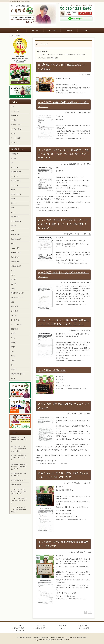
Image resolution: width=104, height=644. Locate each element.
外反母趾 (60, 55)
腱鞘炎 (13, 347)
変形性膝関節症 (16, 172)
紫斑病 (13, 378)
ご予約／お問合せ (17, 129)
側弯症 (13, 333)
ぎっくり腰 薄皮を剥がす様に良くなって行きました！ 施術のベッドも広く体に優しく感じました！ (63, 224)
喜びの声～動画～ (17, 125)
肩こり (13, 271)
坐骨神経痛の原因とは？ (19, 480)
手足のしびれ (15, 257)
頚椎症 (13, 289)
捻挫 (12, 351)
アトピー (14, 338)
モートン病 (14, 167)
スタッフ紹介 (52, 31)
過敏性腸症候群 (16, 239)
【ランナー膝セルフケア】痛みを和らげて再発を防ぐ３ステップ (19, 491)
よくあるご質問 (16, 138)
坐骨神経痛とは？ (17, 485)
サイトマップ (15, 143)
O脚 (83, 55)
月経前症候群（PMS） (18, 374)
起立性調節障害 (70, 55)
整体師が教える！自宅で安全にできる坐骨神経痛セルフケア (19, 467)
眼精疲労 (14, 342)
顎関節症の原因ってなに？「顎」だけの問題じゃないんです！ (19, 449)
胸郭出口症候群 (16, 266)
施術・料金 (35, 31)
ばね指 (13, 199)
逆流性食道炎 (15, 235)
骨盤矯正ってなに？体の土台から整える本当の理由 (19, 440)
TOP (18, 31)
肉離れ (13, 190)
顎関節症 (50, 58)
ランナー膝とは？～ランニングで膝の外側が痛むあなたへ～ (19, 510)
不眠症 (13, 244)
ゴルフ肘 (14, 284)
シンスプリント (16, 181)
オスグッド (51, 55)
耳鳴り (13, 208)
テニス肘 (14, 279)
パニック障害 (15, 248)
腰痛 (44, 55)
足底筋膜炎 (41, 58)
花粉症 (13, 360)
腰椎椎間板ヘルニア (17, 298)
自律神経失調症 (16, 253)
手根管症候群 (15, 262)
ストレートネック (17, 324)
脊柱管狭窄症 (15, 217)
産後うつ (14, 203)
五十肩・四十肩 (16, 194)
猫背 (12, 365)
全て (39, 55)
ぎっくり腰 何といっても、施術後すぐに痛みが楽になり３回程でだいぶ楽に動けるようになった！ (63, 154)
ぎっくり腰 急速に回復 (52, 370)
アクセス (86, 31)
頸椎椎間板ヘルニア (17, 293)
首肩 (78, 55)
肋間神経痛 (14, 329)
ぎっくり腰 (16, 36)
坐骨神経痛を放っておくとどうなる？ (19, 475)
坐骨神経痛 (14, 311)
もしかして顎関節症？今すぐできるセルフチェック (19, 458)
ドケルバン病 (15, 320)
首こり (13, 275)
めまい (13, 212)
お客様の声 (69, 31)
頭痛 (56, 58)
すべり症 (14, 315)
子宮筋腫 (14, 369)
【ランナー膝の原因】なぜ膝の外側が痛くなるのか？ (19, 501)
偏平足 (13, 356)
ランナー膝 (14, 185)
